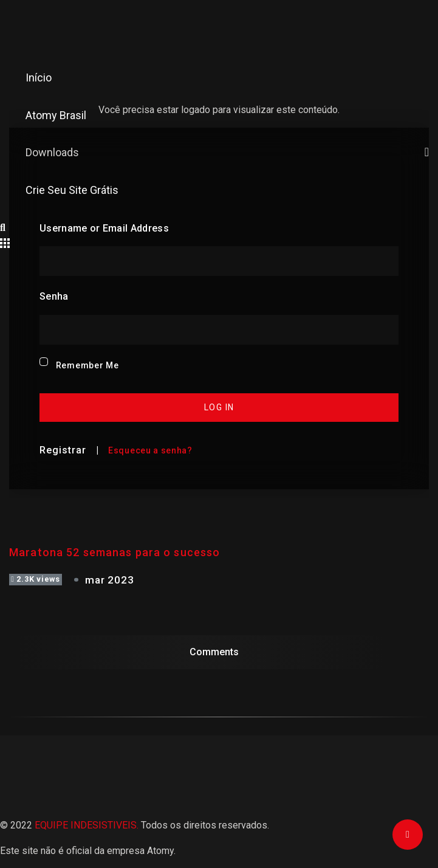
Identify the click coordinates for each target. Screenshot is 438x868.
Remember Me (87, 365)
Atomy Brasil (56, 115)
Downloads (232, 152)
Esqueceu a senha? (150, 450)
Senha (54, 296)
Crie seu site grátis (72, 190)
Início (39, 77)
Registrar (63, 450)
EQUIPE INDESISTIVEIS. (87, 825)
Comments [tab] (214, 652)
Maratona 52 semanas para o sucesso (115, 552)
